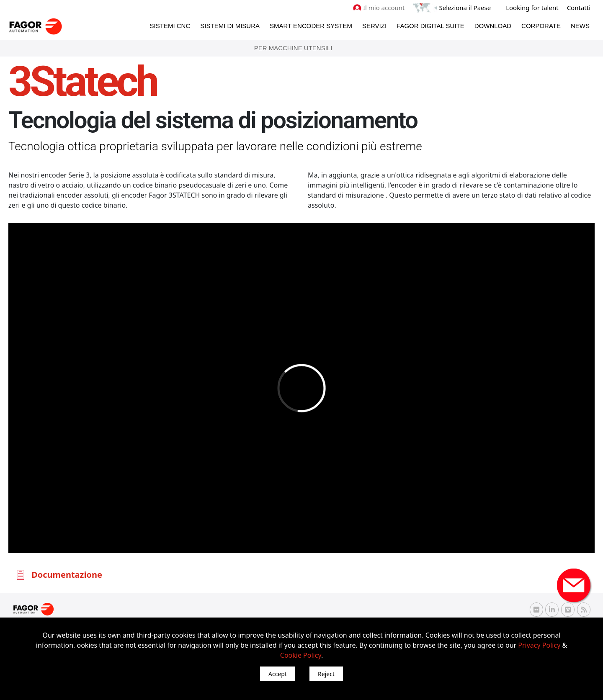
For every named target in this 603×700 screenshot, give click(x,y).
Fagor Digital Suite (430, 26)
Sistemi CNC (170, 26)
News (580, 26)
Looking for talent (532, 8)
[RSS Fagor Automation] (584, 610)
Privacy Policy (539, 645)
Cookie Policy (301, 655)
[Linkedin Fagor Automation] (552, 610)
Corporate (541, 26)
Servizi (374, 26)
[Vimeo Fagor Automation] (568, 610)
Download (493, 26)
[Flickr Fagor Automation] (536, 610)
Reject (326, 674)
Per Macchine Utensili (293, 48)
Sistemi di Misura (230, 26)
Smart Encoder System (311, 26)
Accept (278, 674)
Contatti (579, 8)
